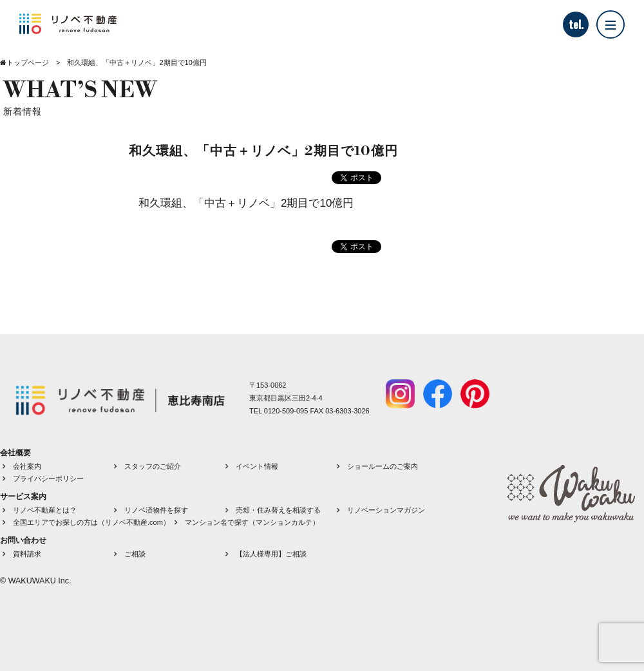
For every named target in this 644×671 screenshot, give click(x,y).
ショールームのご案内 (383, 466)
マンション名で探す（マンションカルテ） (252, 522)
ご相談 (135, 554)
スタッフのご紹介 (153, 466)
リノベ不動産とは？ (45, 510)
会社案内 (27, 466)
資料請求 (27, 554)
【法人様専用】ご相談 (271, 554)
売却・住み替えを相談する (278, 510)
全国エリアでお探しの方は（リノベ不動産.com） (91, 522)
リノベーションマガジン (386, 510)
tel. (576, 24)
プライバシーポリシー (48, 478)
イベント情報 (257, 466)
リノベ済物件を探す (156, 510)
